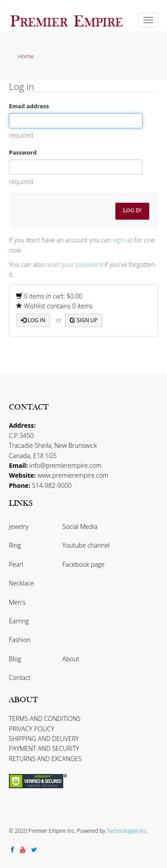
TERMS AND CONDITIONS (45, 719)
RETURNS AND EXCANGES (45, 759)
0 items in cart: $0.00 (49, 296)
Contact (20, 678)
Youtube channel (86, 545)
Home (26, 56)
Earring (19, 621)
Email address (29, 106)
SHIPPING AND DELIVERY (44, 739)
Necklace (21, 583)
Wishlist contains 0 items (54, 306)
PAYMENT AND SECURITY (44, 748)
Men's (17, 602)
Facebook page (83, 564)
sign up (123, 240)
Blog (15, 659)
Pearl (16, 564)
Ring (15, 545)
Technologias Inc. (127, 831)
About (71, 659)
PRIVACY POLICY (32, 729)
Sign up (84, 320)
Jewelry (19, 526)
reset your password (74, 264)
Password (23, 152)
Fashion (20, 640)
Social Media (80, 526)
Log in (33, 320)
